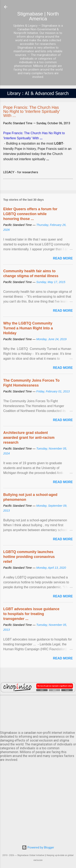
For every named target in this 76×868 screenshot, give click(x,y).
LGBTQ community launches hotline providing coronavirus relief (29, 557)
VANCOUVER (38, 712)
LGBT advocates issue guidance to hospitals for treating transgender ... (31, 614)
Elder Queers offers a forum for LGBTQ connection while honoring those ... (30, 214)
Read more (63, 258)
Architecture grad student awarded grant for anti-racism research (29, 438)
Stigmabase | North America (38, 16)
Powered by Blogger (38, 847)
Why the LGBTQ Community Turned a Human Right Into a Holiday (28, 328)
